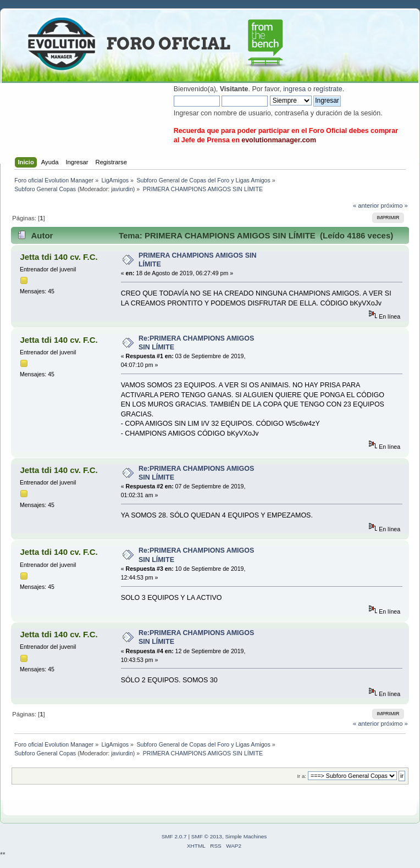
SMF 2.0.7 (174, 836)
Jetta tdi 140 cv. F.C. (59, 257)
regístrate (328, 89)
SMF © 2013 (207, 836)
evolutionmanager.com (279, 140)
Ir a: (301, 776)
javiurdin (122, 189)
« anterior (366, 205)
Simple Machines (246, 836)
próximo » (394, 205)
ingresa (294, 89)
